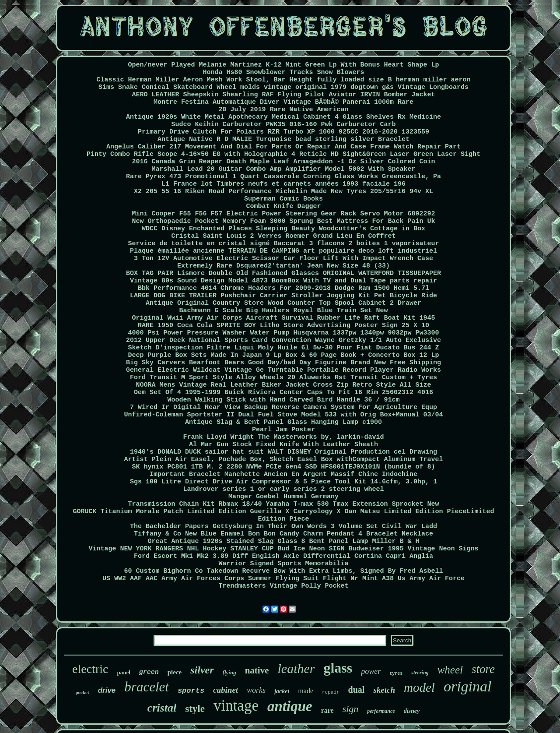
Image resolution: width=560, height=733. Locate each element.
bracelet (147, 687)
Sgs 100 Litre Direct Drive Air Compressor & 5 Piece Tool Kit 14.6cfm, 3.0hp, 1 (283, 482)
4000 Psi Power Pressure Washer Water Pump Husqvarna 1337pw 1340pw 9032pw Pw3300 (283, 333)
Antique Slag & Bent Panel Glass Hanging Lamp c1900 (283, 422)
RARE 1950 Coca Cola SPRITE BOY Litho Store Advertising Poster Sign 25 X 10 (283, 326)
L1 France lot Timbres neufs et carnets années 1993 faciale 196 (283, 184)
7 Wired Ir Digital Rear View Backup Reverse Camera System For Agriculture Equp (283, 407)
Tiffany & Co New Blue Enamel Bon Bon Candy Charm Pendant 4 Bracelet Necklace (283, 534)
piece (175, 672)
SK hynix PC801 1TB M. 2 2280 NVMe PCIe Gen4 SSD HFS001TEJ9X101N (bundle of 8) (283, 467)
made (306, 691)
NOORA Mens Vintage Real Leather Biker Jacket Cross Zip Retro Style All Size (283, 385)
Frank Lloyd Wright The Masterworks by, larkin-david (283, 437)
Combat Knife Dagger (283, 206)
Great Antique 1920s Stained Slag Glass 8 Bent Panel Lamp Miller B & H (283, 541)
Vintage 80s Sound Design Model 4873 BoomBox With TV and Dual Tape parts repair (283, 281)
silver (202, 670)
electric (90, 669)
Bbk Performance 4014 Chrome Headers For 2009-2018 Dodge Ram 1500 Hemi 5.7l (283, 288)
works (256, 690)
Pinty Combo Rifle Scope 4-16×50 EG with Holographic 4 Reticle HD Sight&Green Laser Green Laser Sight (283, 154)
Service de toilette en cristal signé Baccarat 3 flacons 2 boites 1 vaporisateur (283, 244)
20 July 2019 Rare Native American (283, 110)
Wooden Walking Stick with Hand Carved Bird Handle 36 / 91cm (283, 400)
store (483, 669)
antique (290, 706)
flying (229, 672)
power (371, 671)
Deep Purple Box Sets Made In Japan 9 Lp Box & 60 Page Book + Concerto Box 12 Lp (283, 355)
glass (338, 668)
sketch (384, 690)
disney (412, 711)
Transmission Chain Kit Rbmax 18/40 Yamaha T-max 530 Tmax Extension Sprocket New (283, 504)
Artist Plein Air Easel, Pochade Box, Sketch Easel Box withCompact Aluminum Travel (283, 460)
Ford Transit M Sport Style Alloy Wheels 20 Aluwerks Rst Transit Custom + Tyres (283, 378)
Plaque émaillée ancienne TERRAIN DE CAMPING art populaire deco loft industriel (283, 251)
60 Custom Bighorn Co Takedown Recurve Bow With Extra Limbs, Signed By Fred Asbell (283, 571)
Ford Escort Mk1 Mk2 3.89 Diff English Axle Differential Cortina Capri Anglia (283, 556)
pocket (82, 692)
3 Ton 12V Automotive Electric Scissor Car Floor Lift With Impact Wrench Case (283, 259)
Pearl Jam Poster (283, 430)
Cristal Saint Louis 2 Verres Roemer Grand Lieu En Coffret (283, 236)
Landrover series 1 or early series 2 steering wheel (283, 489)
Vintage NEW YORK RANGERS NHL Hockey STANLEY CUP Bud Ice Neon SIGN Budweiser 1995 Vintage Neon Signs (283, 549)
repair (331, 692)
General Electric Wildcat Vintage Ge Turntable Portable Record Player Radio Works (283, 370)
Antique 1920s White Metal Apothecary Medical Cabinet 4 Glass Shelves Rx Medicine (283, 117)
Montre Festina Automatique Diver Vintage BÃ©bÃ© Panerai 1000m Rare (283, 102)
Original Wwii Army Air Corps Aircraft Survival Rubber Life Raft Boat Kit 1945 (283, 318)
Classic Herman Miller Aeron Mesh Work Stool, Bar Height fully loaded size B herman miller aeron (283, 80)
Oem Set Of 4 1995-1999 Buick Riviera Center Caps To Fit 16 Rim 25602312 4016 (283, 393)
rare (327, 710)
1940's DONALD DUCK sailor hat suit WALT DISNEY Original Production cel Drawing (283, 452)
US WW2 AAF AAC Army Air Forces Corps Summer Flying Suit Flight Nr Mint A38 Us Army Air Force (283, 579)
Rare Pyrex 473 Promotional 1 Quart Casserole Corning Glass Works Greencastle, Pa (283, 177)
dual (357, 690)
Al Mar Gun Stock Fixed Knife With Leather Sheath (283, 445)
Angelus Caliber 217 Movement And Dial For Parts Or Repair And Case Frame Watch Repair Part (283, 147)
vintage (236, 706)
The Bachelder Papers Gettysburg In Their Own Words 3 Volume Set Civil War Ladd (283, 527)
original (468, 686)
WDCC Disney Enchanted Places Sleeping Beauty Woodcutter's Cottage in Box (283, 229)
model (419, 687)
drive (107, 690)
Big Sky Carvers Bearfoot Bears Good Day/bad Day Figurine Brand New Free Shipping (283, 363)
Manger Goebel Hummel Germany (283, 497)
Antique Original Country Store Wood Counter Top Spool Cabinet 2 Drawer (283, 303)
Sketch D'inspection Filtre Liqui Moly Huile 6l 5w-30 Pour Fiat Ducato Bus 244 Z (283, 348)
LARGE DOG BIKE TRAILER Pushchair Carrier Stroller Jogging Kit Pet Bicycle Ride (283, 296)
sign (351, 709)
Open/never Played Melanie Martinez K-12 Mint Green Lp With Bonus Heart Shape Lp (283, 65)
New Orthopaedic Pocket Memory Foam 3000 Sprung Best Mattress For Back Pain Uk (283, 221)
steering (420, 673)
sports (191, 691)
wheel (450, 670)
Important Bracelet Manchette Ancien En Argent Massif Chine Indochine (283, 474)
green (149, 672)
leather (296, 668)
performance (381, 711)
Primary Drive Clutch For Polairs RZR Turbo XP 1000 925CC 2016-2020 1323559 (283, 132)
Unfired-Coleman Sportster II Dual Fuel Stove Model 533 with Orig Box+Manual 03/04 (283, 415)
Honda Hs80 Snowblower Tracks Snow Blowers (283, 72)
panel (123, 672)
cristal (162, 708)
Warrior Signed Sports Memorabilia (283, 564)
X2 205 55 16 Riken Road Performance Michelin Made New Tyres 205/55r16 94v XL (283, 192)
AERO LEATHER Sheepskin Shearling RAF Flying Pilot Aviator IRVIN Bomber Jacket (283, 95)
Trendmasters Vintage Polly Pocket (283, 586)
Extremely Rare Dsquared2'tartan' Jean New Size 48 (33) (283, 266)
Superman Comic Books (283, 199)
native (257, 670)
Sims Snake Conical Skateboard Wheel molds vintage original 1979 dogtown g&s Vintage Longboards (283, 87)
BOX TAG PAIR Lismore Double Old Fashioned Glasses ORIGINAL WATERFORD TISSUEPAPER (283, 273)
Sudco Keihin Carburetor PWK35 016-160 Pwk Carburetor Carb (283, 125)
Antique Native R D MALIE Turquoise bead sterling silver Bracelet (283, 139)
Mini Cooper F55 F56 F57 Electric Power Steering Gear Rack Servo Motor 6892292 (283, 214)
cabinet (226, 690)
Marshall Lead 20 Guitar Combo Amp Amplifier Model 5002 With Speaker (283, 169)
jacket (282, 691)
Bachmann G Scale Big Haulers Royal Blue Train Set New (283, 311)
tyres (396, 674)
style (195, 709)
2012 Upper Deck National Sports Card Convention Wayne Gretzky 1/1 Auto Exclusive (283, 340)
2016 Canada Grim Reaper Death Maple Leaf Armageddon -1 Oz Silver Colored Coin (283, 162)
